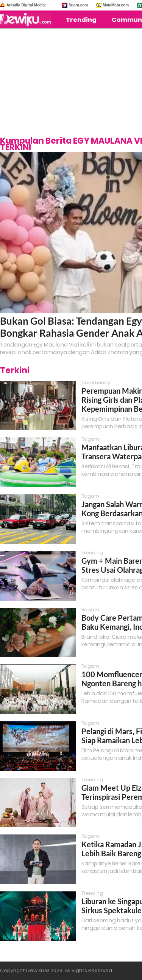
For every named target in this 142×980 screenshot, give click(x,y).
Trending (81, 20)
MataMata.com (116, 5)
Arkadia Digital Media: (26, 5)
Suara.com (78, 5)
